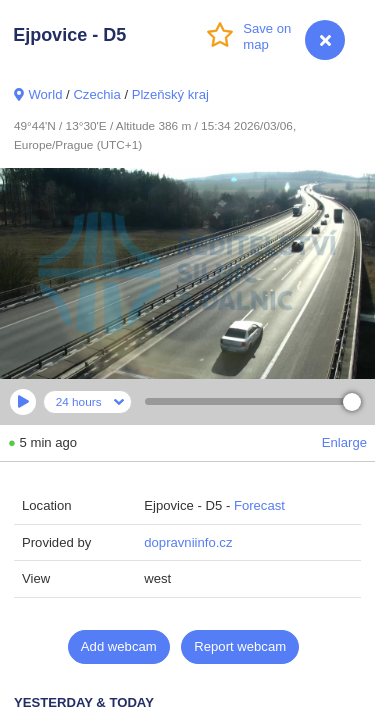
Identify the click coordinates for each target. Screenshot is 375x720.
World (45, 94)
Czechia (96, 94)
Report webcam (240, 646)
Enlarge (344, 442)
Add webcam (119, 646)
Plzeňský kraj (170, 94)
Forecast (259, 505)
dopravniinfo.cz (188, 542)
